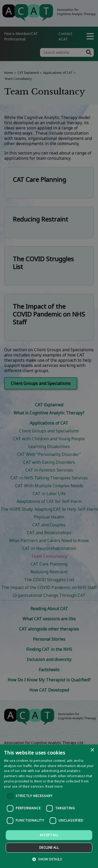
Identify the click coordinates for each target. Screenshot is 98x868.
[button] (49, 859)
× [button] (92, 750)
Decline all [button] (49, 848)
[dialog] (49, 806)
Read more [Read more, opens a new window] (54, 786)
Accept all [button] (49, 835)
